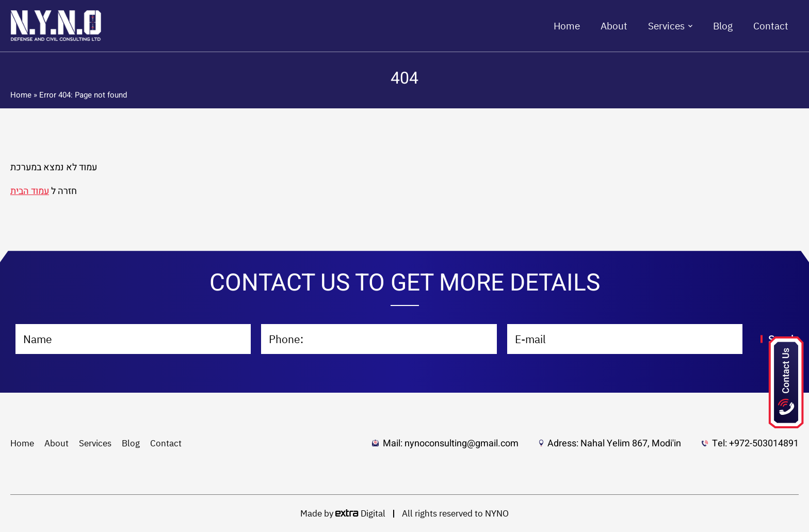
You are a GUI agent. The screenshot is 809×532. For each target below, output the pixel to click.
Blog (723, 26)
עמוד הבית (30, 191)
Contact (771, 26)
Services (666, 26)
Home (567, 26)
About (614, 26)
